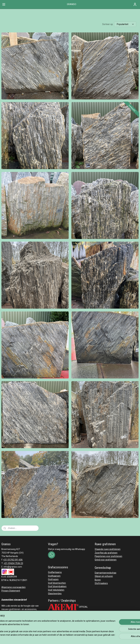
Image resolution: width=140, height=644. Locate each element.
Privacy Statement (11, 591)
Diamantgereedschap (106, 573)
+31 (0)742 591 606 (13, 560)
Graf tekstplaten (56, 590)
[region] (49, 628)
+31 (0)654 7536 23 (13, 563)
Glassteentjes (55, 594)
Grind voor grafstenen (106, 560)
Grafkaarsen (54, 576)
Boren (98, 580)
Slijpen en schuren (104, 576)
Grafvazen (53, 579)
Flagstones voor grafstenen (108, 556)
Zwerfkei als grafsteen (106, 553)
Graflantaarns (55, 572)
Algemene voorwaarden (13, 587)
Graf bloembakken (57, 586)
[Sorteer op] (125, 24)
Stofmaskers (101, 583)
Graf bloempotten (57, 583)
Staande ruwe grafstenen (108, 549)
